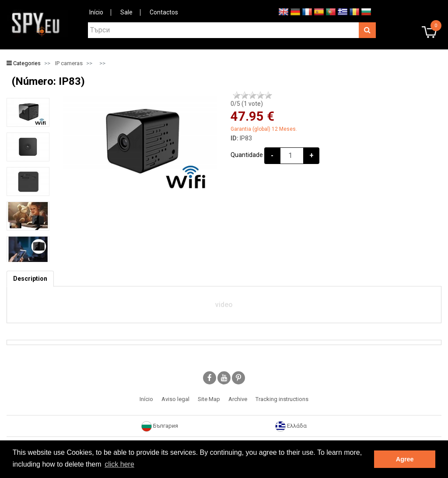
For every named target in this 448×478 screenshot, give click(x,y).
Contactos (164, 12)
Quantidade (247, 155)
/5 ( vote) (247, 104)
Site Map (209, 399)
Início (96, 12)
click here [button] (119, 464)
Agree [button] (405, 459)
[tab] (30, 279)
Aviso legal (175, 399)
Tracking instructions (282, 399)
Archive (238, 399)
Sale (126, 12)
